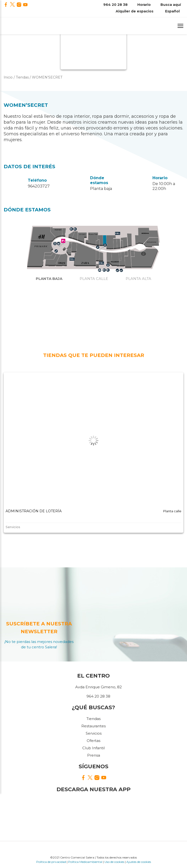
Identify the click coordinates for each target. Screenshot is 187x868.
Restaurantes (93, 726)
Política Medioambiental (85, 862)
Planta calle (94, 279)
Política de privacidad (51, 862)
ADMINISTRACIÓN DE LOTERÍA (34, 511)
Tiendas (93, 719)
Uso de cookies (114, 862)
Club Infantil (93, 748)
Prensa (94, 755)
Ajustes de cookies (139, 862)
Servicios (94, 733)
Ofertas (93, 741)
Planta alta (138, 279)
